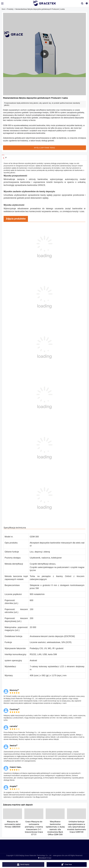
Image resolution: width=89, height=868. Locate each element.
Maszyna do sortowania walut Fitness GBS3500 (13, 824)
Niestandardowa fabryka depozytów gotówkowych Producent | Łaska (40, 9)
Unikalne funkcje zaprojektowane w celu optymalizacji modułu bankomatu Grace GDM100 (76, 827)
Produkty (10, 9)
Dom (3, 9)
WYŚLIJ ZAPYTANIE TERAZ (45, 148)
